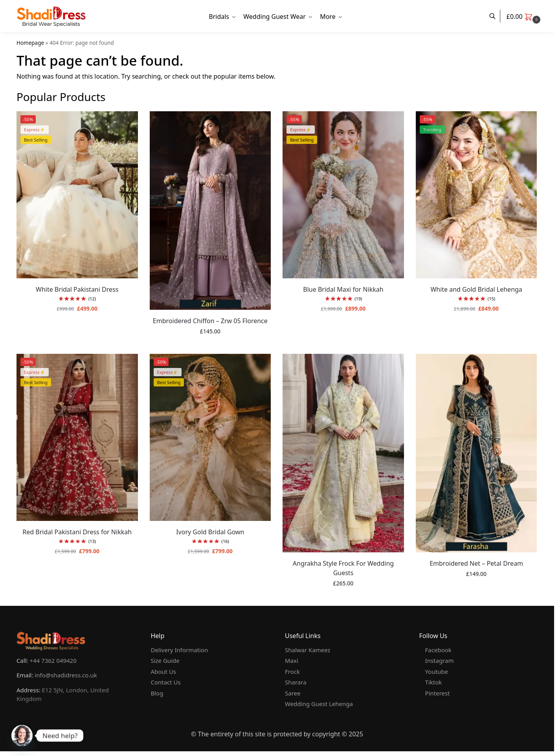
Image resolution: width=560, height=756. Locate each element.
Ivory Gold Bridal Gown (210, 532)
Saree (293, 693)
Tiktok (434, 682)
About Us (163, 671)
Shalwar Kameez (308, 650)
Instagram (440, 660)
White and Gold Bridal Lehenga (476, 289)
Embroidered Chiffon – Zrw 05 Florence (210, 321)
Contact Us (165, 682)
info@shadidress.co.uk (66, 675)
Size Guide (165, 660)
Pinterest (438, 693)
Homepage (30, 43)
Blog (157, 693)
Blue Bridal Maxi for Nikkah (343, 289)
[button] (524, 17)
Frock (292, 671)
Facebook (438, 650)
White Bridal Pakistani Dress (77, 289)
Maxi (292, 660)
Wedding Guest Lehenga (319, 704)
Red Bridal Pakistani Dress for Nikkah (77, 532)
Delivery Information (179, 650)
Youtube (437, 671)
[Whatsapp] (22, 736)
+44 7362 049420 (53, 660)
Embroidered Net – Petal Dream (476, 563)
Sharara (296, 682)
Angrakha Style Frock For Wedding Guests (343, 568)
